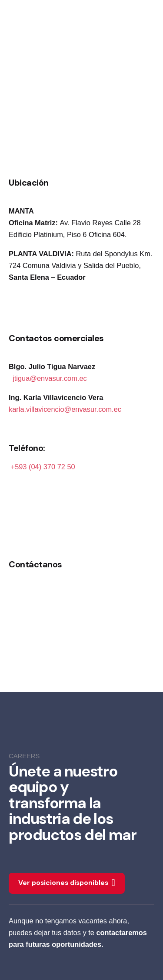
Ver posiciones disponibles (67, 883)
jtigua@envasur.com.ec (50, 378)
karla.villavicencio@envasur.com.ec (65, 409)
